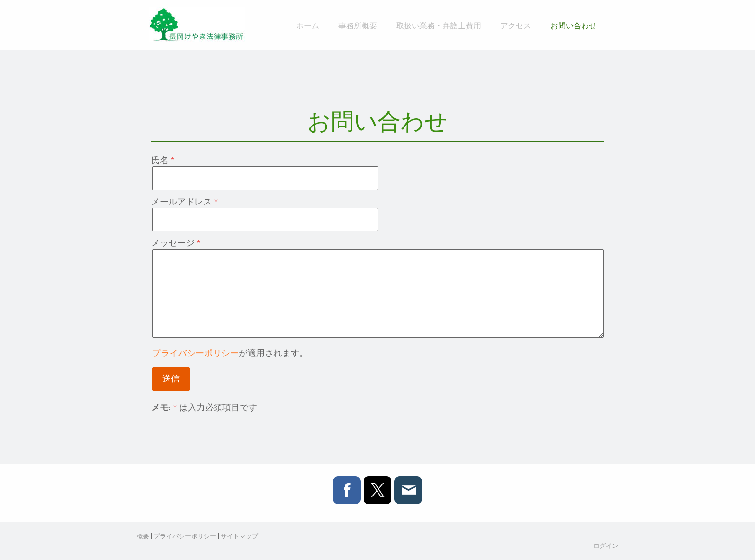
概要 (143, 536)
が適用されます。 (230, 353)
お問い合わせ (573, 25)
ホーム (308, 25)
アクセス (516, 25)
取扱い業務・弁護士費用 (439, 25)
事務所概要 (358, 25)
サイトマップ (239, 536)
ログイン (606, 546)
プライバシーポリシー (195, 353)
